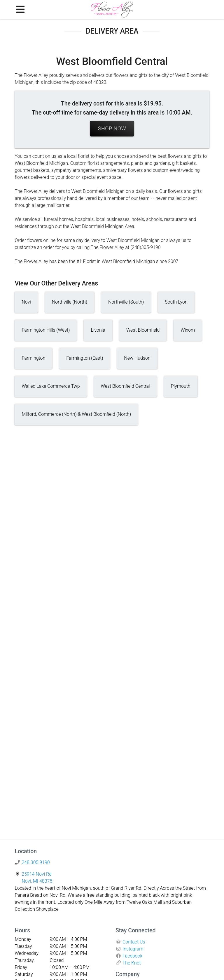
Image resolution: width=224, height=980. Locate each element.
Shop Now (112, 128)
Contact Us (134, 942)
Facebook (132, 956)
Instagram (133, 949)
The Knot (132, 963)
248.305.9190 (36, 862)
